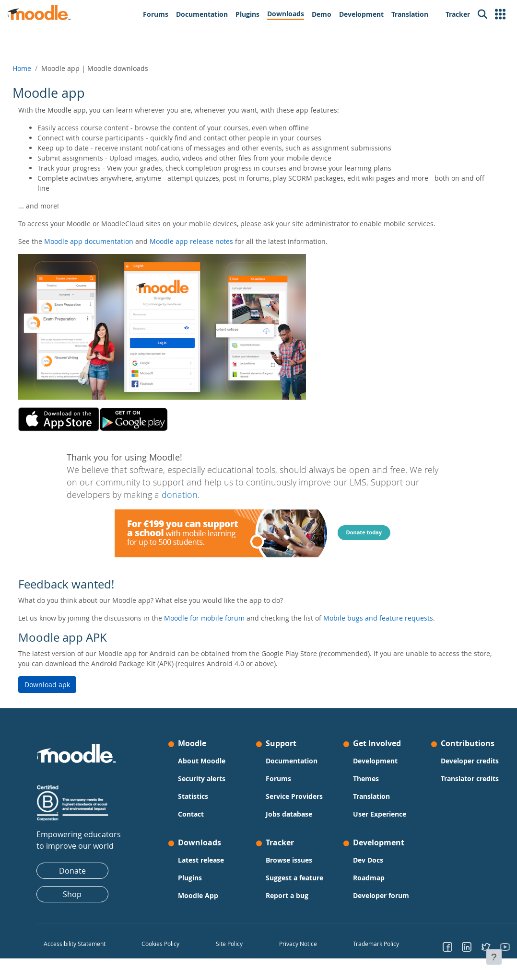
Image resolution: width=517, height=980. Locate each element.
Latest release (208, 860)
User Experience (372, 814)
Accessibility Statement (96, 954)
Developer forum (374, 895)
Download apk (69, 685)
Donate (86, 871)
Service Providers (294, 796)
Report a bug (287, 905)
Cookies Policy (174, 954)
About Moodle (209, 761)
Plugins (197, 878)
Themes (359, 778)
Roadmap (362, 878)
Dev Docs (361, 860)
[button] (500, 14)
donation (180, 495)
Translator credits (443, 794)
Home (43, 68)
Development (368, 761)
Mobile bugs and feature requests (400, 618)
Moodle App (205, 895)
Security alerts (209, 778)
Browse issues (288, 860)
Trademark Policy (369, 954)
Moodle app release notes (213, 241)
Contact (198, 814)
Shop (87, 894)
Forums (278, 778)
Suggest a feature (281, 883)
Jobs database (288, 814)
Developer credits (443, 766)
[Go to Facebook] (434, 957)
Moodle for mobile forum (226, 618)
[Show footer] (494, 957)
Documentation (291, 761)
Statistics (200, 796)
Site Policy (236, 954)
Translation (364, 796)
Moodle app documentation (110, 241)
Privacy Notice (298, 954)
